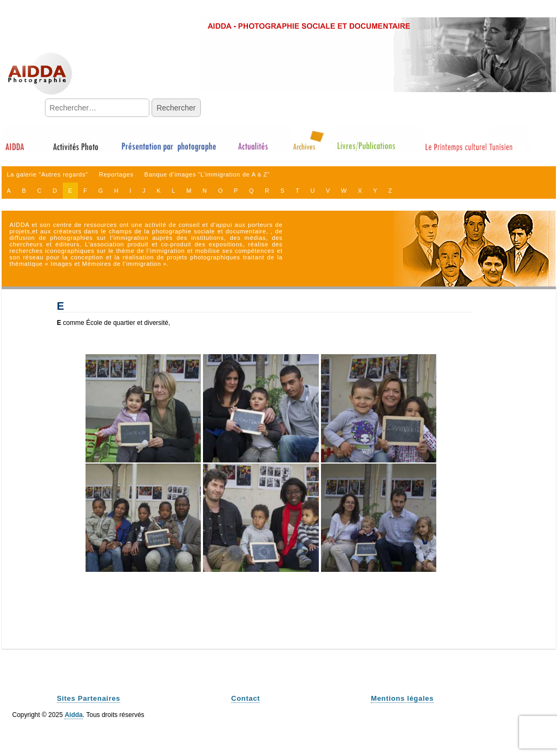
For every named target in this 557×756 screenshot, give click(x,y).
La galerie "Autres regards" (48, 174)
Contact (245, 698)
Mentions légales (402, 698)
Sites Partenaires (89, 698)
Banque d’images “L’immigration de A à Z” (207, 174)
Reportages (116, 174)
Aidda (73, 715)
